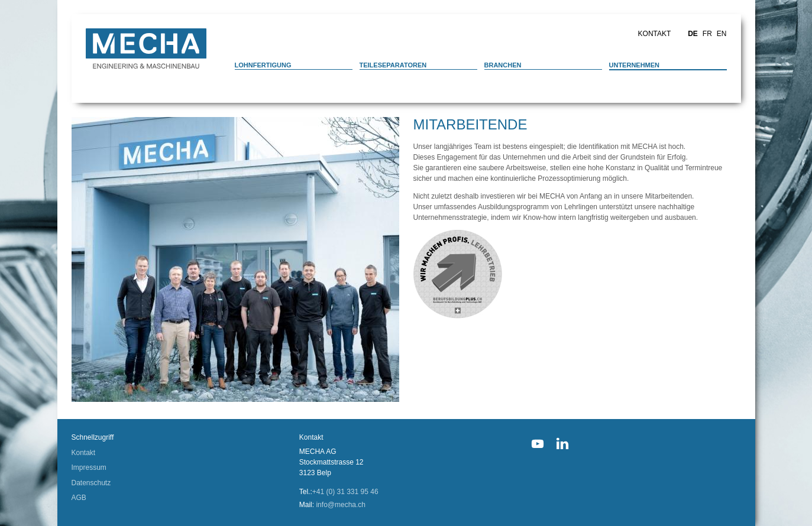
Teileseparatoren (393, 65)
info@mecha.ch (341, 505)
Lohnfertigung (263, 65)
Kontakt (655, 34)
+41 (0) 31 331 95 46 (345, 492)
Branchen (503, 65)
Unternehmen (635, 65)
